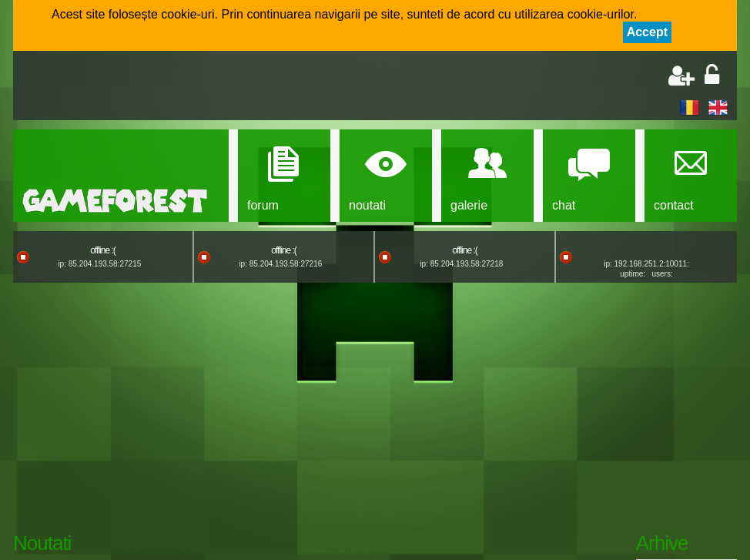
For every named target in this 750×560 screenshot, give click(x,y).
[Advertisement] (203, 87)
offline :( (102, 250)
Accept (647, 32)
